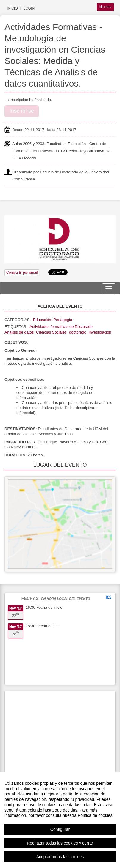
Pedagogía (63, 320)
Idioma (105, 7)
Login (29, 8)
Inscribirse (22, 111)
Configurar (60, 829)
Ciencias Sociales (51, 332)
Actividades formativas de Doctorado (61, 327)
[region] (60, 820)
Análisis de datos (19, 332)
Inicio (12, 8)
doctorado (78, 332)
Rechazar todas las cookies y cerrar (60, 843)
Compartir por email (22, 273)
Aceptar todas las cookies (60, 857)
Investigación (100, 332)
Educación (42, 320)
